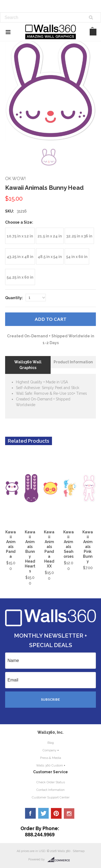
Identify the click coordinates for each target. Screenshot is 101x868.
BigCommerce (60, 860)
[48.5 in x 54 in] (50, 256)
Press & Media (51, 758)
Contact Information (50, 790)
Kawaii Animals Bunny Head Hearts (30, 552)
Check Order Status (51, 782)
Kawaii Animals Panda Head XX (49, 549)
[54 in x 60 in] (77, 256)
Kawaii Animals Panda (11, 544)
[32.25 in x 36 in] (79, 236)
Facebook (30, 813)
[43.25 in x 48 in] (20, 256)
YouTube (69, 813)
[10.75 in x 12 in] (20, 236)
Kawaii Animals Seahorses (69, 544)
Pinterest (56, 813)
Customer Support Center (51, 797)
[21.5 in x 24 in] (50, 236)
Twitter (43, 813)
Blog (51, 743)
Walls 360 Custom (50, 765)
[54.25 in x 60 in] (20, 277)
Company (50, 750)
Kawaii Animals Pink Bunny (88, 547)
